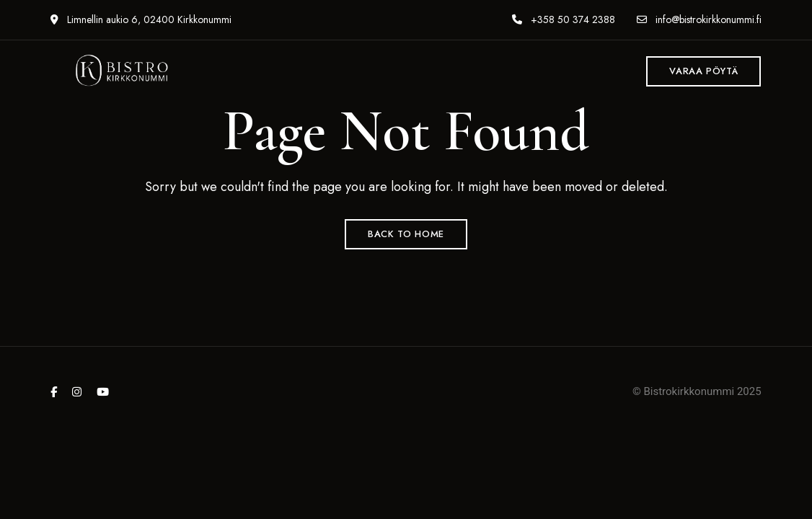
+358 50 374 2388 (564, 19)
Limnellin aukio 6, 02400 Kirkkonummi (141, 19)
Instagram (77, 392)
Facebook (54, 392)
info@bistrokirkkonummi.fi (699, 19)
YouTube (103, 392)
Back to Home (406, 234)
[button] (703, 71)
